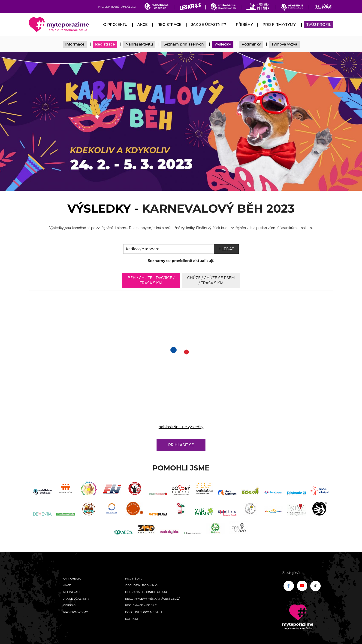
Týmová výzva (284, 44)
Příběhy (244, 25)
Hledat (226, 249)
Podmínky (251, 44)
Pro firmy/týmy (279, 25)
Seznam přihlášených (184, 44)
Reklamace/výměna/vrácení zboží (152, 599)
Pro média (133, 578)
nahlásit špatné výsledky (181, 427)
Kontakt (132, 619)
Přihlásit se (181, 445)
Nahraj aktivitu (139, 44)
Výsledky (223, 44)
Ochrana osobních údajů (146, 592)
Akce (143, 25)
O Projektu (115, 25)
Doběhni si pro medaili (143, 612)
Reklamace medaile (141, 605)
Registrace (169, 25)
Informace (75, 44)
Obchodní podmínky (141, 585)
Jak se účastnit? (209, 25)
